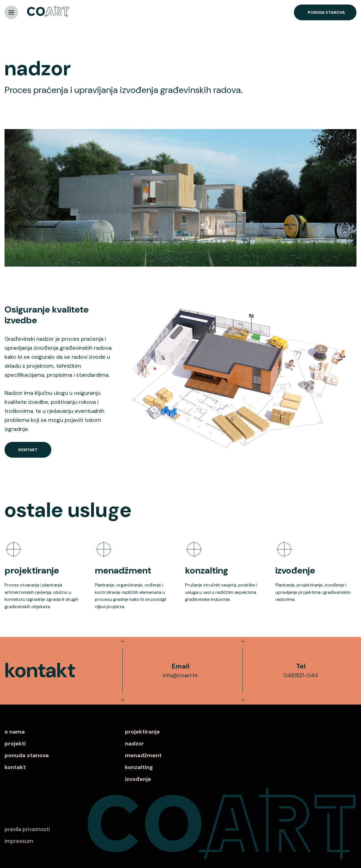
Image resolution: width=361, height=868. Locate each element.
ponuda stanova (27, 755)
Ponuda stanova (326, 12)
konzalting (139, 767)
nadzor (134, 743)
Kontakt (28, 450)
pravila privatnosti (27, 829)
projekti (15, 743)
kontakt (15, 767)
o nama (15, 732)
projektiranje (142, 732)
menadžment (143, 755)
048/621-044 (301, 675)
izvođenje (138, 779)
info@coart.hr (180, 675)
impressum (19, 841)
